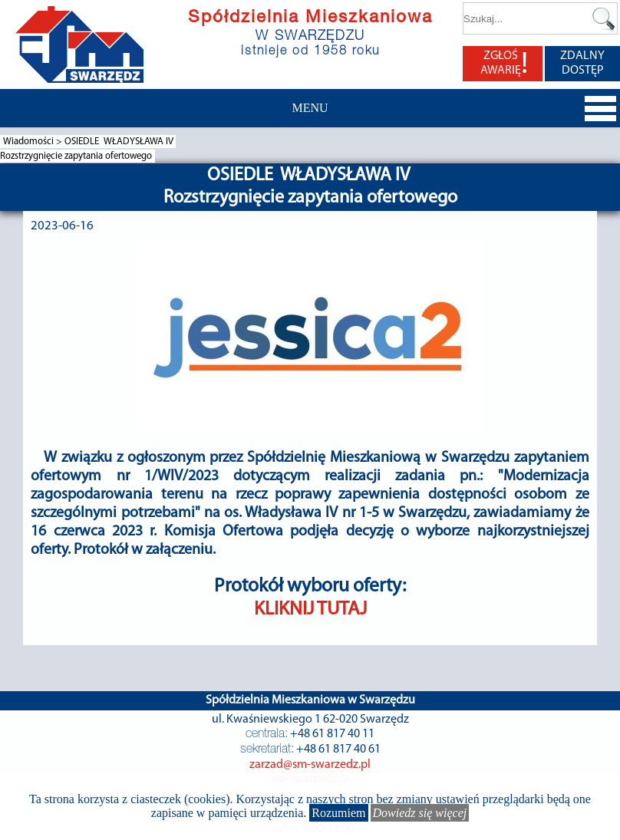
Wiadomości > (34, 142)
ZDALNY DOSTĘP (582, 63)
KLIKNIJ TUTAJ (310, 609)
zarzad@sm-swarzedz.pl (310, 765)
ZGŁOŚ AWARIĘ (504, 64)
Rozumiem (338, 813)
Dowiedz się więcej (420, 813)
